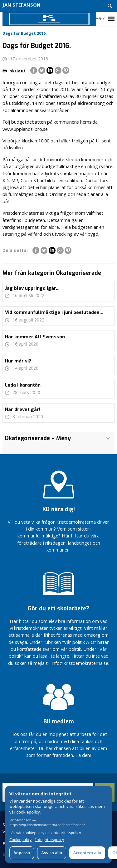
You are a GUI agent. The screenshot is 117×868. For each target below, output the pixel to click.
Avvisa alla (52, 853)
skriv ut (14, 71)
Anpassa (22, 853)
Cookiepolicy (20, 840)
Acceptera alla (87, 853)
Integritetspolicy (50, 840)
